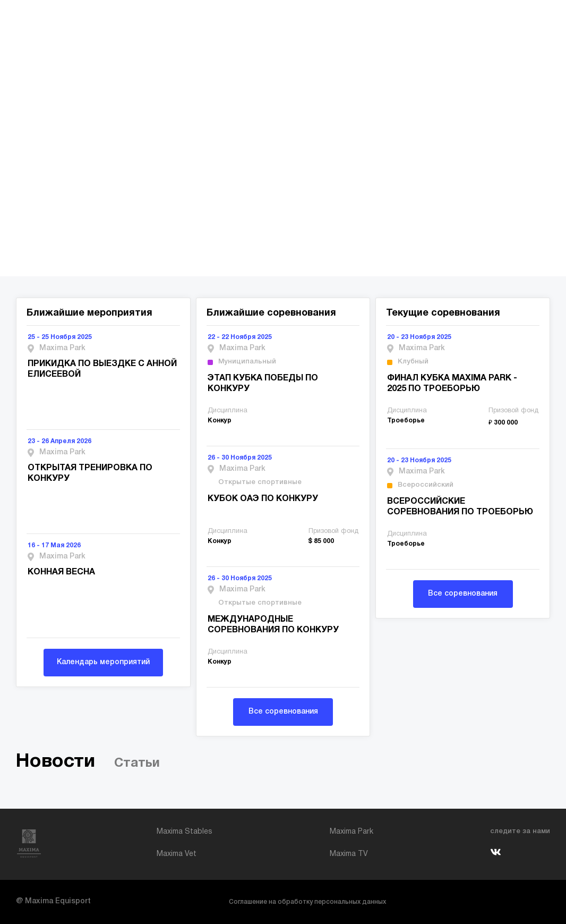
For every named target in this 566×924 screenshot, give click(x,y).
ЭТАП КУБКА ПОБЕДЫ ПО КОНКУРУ (263, 384)
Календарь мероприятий (103, 662)
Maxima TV (349, 854)
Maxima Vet (177, 854)
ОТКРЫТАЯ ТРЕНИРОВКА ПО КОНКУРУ (90, 473)
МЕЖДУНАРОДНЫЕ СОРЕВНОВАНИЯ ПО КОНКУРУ (273, 625)
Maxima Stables (185, 832)
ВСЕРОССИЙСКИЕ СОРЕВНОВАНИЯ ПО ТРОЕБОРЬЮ (460, 507)
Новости (55, 762)
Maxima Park (351, 832)
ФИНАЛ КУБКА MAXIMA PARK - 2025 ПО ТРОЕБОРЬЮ (452, 384)
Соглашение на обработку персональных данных (307, 902)
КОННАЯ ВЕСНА (61, 572)
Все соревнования (283, 712)
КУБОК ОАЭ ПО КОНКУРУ (263, 499)
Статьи (137, 764)
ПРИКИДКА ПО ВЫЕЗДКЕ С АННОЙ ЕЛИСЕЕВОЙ (102, 369)
